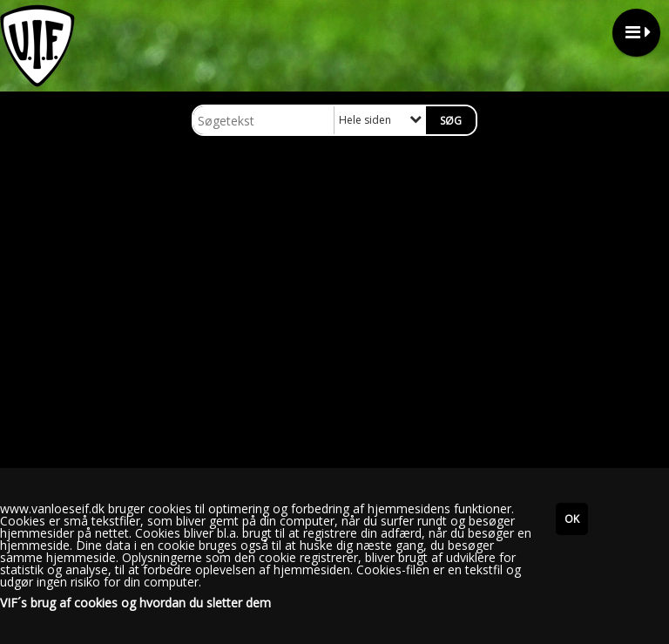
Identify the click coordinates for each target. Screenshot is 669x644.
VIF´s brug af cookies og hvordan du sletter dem (135, 603)
